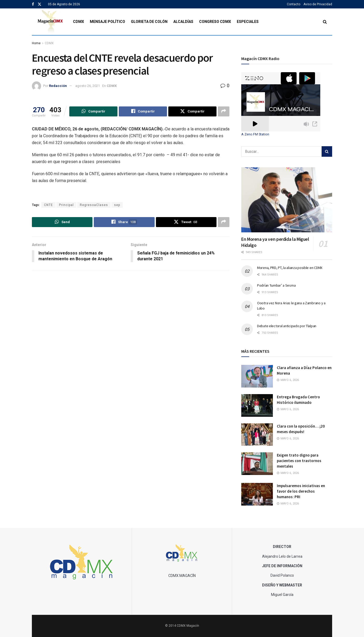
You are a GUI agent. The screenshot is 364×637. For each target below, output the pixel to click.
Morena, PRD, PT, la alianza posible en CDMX (290, 268)
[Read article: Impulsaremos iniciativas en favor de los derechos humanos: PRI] (257, 494)
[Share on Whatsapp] (93, 111)
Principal (66, 205)
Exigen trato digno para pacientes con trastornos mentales (299, 461)
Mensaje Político (107, 22)
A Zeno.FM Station (255, 134)
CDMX (78, 22)
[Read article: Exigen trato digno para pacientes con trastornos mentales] (257, 464)
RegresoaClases (94, 205)
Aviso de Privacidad (318, 4)
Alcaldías (183, 22)
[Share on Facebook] (143, 111)
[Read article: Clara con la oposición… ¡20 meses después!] (257, 435)
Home (36, 43)
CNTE (48, 205)
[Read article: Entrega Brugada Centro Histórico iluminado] (257, 405)
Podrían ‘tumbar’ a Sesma (276, 285)
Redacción (58, 86)
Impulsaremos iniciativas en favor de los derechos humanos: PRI (301, 491)
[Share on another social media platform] (224, 111)
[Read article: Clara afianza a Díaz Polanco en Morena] (257, 376)
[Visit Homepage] (50, 22)
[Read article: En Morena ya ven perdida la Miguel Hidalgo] (287, 200)
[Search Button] (325, 22)
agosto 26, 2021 (88, 86)
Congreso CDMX (215, 22)
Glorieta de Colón (149, 22)
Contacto (294, 4)
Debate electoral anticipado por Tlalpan (287, 326)
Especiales (248, 22)
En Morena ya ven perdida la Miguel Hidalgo (275, 242)
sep (117, 205)
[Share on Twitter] (192, 111)
